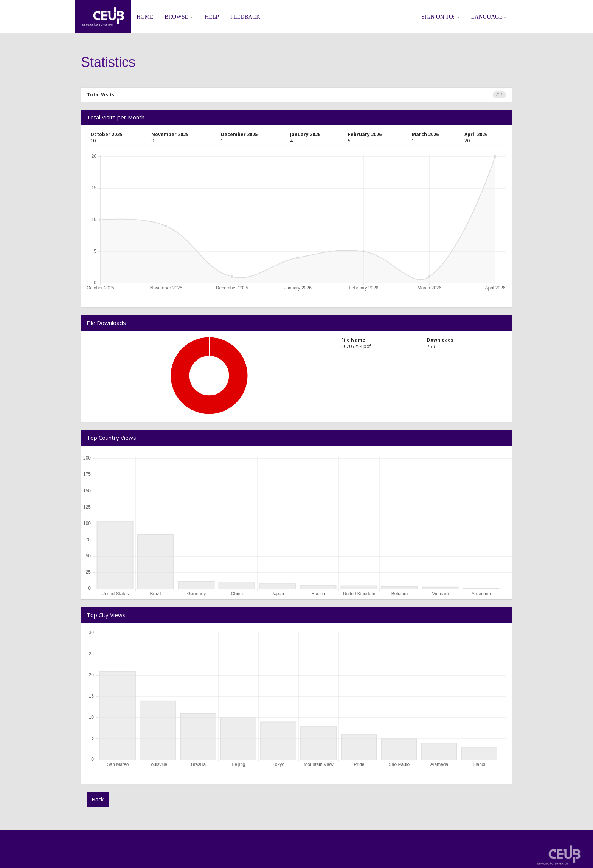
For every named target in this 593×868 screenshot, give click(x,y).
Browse (179, 17)
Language (489, 17)
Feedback (245, 17)
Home (145, 17)
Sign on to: (441, 17)
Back (98, 799)
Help (212, 17)
